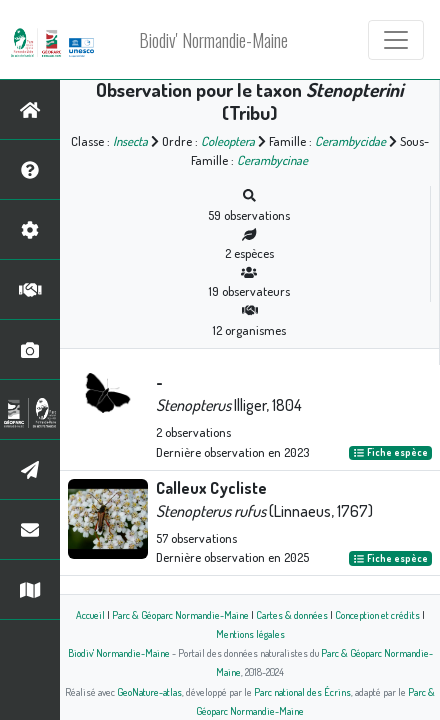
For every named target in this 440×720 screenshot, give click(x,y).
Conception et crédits (377, 614)
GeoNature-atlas (149, 691)
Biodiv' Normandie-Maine (213, 40)
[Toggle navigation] (396, 40)
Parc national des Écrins (302, 691)
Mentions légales (250, 633)
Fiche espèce (390, 453)
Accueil (90, 614)
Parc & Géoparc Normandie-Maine (180, 614)
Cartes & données (292, 614)
